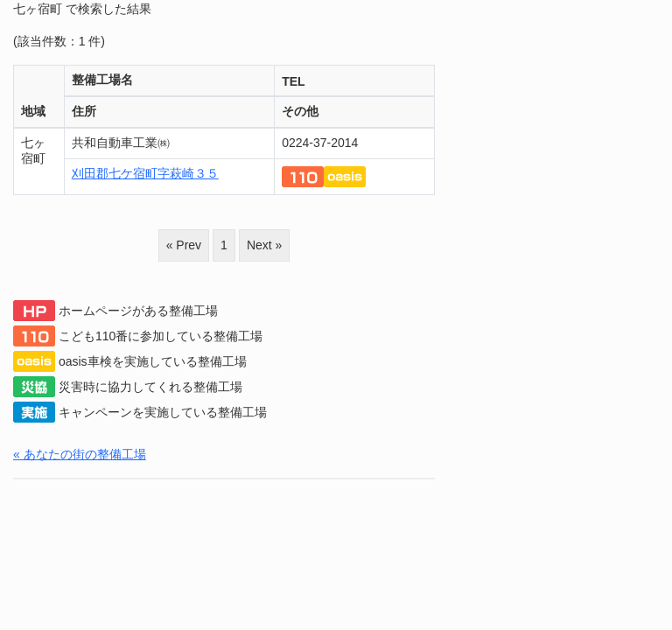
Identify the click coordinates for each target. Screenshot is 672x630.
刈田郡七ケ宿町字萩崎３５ (145, 173)
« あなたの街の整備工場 (80, 454)
